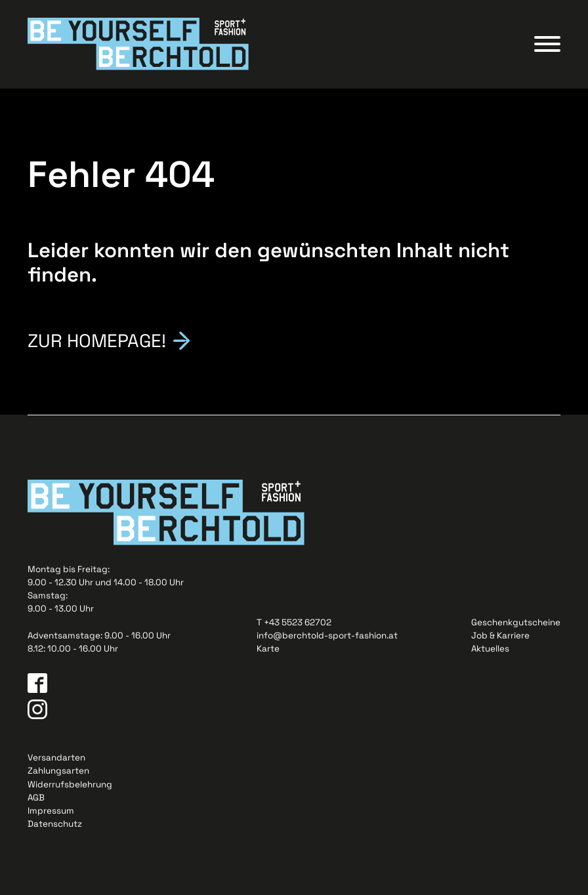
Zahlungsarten (58, 771)
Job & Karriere (500, 635)
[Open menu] (547, 44)
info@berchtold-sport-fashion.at (327, 635)
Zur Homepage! (97, 340)
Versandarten (56, 758)
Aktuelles (490, 649)
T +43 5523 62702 (294, 622)
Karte (268, 649)
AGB (36, 798)
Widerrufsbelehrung (70, 784)
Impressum (51, 811)
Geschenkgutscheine (516, 622)
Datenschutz (55, 824)
